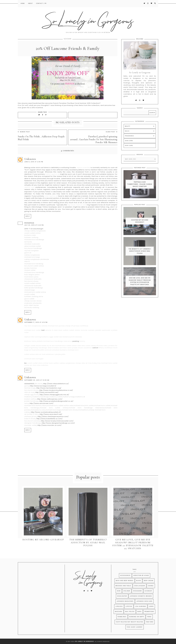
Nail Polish (130, 617)
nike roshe (86, 355)
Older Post (112, 142)
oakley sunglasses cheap (70, 373)
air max (33, 375)
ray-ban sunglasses (33, 336)
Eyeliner (127, 597)
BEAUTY (128, 136)
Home (23, 3)
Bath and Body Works (125, 586)
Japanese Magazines (125, 607)
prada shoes (78, 358)
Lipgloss (119, 612)
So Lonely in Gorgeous (84, 641)
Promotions (149, 617)
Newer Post (24, 142)
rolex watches (42, 375)
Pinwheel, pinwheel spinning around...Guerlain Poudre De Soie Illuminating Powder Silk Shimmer (94, 149)
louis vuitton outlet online (69, 340)
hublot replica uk (52, 184)
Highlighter (122, 602)
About (30, 3)
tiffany (101, 358)
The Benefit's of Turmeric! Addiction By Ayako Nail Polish (140, 261)
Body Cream (149, 586)
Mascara (119, 617)
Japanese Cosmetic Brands (141, 602)
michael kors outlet (33, 340)
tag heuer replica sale (77, 215)
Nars (139, 617)
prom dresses (76, 347)
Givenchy (148, 597)
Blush (139, 586)
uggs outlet (54, 347)
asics (70, 358)
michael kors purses (56, 336)
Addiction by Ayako (141, 581)
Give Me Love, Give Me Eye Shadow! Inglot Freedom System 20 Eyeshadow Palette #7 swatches (140, 291)
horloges (40, 369)
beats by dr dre (48, 355)
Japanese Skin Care (144, 607)
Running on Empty (137, 622)
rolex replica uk (51, 206)
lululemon (88, 358)
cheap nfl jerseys (72, 336)
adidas (44, 336)
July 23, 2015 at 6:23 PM (34, 235)
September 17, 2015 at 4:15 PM (36, 332)
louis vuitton (54, 373)
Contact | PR (41, 3)
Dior (119, 597)
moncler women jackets (91, 340)
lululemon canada (53, 364)
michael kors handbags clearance (58, 351)
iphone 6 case (52, 340)
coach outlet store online (38, 373)
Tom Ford (150, 628)
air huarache (34, 360)
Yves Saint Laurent (135, 633)
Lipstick (129, 612)
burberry (45, 347)
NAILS (127, 141)
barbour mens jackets (34, 351)
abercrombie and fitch (57, 358)
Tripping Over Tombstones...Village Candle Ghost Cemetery (140, 194)
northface (84, 336)
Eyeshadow (137, 597)
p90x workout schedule (50, 360)
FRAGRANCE (129, 146)
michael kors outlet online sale (68, 355)
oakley (93, 355)
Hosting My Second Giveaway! (140, 231)
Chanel (151, 591)
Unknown (30, 169)
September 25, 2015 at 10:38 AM (37, 390)
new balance (64, 347)
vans (34, 369)
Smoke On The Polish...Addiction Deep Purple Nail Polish (41, 148)
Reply (28, 226)
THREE (149, 622)
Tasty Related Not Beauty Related (129, 628)
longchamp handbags (38, 358)
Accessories (125, 581)
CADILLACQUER (140, 591)
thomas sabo (102, 355)
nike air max (40, 364)
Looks (151, 612)
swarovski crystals (110, 340)
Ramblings (122, 622)
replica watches (83, 178)
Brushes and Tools (123, 591)
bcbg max (96, 373)
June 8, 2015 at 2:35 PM (34, 172)
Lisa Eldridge (141, 612)
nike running (36, 347)
